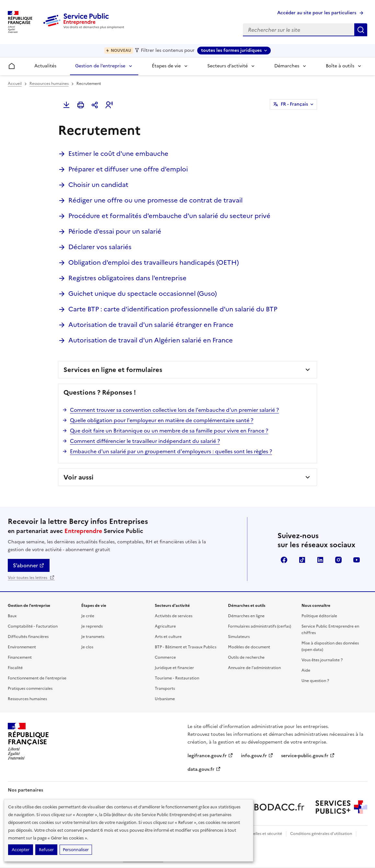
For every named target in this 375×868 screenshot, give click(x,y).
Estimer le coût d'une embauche (118, 154)
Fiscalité (15, 668)
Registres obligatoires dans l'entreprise (127, 278)
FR (294, 104)
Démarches (287, 66)
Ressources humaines (49, 84)
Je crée (88, 616)
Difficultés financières (28, 637)
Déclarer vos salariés (100, 247)
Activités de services (174, 616)
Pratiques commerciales (30, 689)
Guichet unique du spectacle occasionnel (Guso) (142, 294)
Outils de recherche (246, 657)
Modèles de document (249, 647)
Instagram (338, 560)
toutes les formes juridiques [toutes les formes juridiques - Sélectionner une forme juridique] (231, 50)
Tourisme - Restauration (177, 678)
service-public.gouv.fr (308, 756)
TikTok (302, 560)
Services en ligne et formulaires (113, 370)
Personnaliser (76, 850)
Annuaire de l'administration (254, 668)
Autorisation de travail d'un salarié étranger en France (151, 325)
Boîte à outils (340, 66)
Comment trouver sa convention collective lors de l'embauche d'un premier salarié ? (174, 410)
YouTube (357, 560)
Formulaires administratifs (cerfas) (260, 626)
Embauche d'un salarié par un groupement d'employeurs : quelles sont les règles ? (171, 451)
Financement (20, 657)
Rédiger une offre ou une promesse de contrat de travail (155, 200)
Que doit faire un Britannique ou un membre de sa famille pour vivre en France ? (169, 431)
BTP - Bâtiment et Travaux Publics (186, 647)
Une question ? (315, 681)
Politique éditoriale (319, 616)
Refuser (46, 850)
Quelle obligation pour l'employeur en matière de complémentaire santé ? (162, 420)
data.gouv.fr (204, 769)
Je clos (87, 647)
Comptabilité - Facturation (33, 626)
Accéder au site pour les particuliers (317, 13)
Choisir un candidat (98, 185)
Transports (165, 689)
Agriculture (165, 626)
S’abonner (29, 565)
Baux (12, 616)
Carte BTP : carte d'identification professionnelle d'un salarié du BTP (173, 309)
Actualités (45, 66)
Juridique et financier (174, 668)
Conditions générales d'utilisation (321, 834)
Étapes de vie (166, 66)
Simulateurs (239, 637)
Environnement (22, 647)
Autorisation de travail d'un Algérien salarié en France (151, 340)
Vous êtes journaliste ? (322, 660)
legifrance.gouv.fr (210, 756)
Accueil (15, 84)
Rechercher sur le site (361, 30)
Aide (306, 670)
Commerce (165, 657)
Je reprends (92, 626)
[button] (109, 105)
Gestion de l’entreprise (100, 66)
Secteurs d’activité (227, 66)
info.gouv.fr (257, 756)
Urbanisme (165, 699)
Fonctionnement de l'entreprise (37, 678)
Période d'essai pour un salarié (115, 231)
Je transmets (93, 637)
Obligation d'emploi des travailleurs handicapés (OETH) (153, 262)
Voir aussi (79, 477)
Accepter (21, 850)
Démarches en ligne (246, 616)
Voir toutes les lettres (31, 578)
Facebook (284, 560)
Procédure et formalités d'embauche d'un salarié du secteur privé (169, 216)
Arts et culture (168, 637)
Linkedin (320, 560)
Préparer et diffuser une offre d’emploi (128, 169)
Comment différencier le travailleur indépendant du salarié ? (145, 441)
